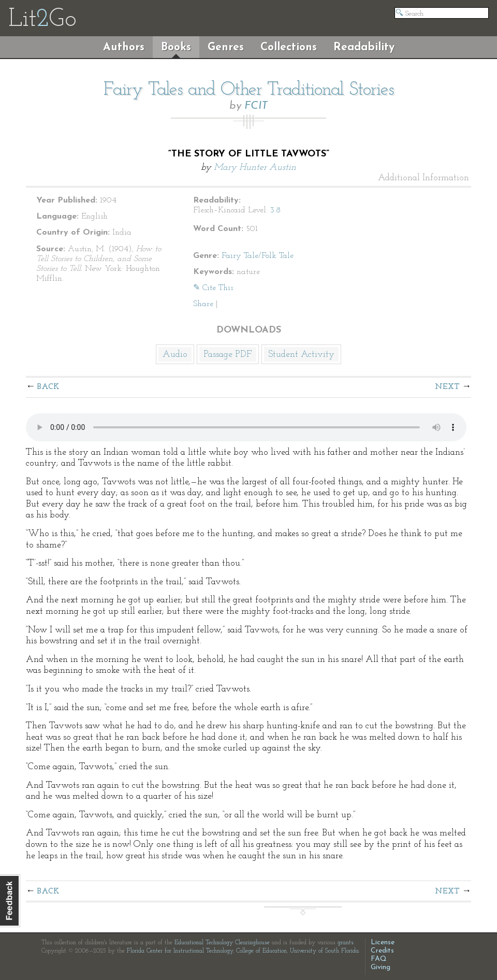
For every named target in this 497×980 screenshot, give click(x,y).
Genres (226, 47)
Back (48, 387)
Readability (364, 47)
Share (203, 304)
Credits (382, 951)
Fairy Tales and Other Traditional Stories (249, 90)
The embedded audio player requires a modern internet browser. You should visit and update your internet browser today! (246, 427)
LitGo (42, 20)
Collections (289, 47)
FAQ (379, 959)
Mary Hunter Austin (255, 168)
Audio (175, 355)
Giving (381, 967)
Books (176, 47)
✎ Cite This (213, 288)
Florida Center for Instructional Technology (180, 951)
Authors (124, 47)
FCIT (256, 106)
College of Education (261, 951)
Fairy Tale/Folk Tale (258, 256)
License (383, 942)
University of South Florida (324, 951)
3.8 (275, 210)
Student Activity (301, 355)
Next (447, 387)
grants (346, 943)
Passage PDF (228, 355)
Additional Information (423, 178)
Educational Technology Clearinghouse (222, 943)
